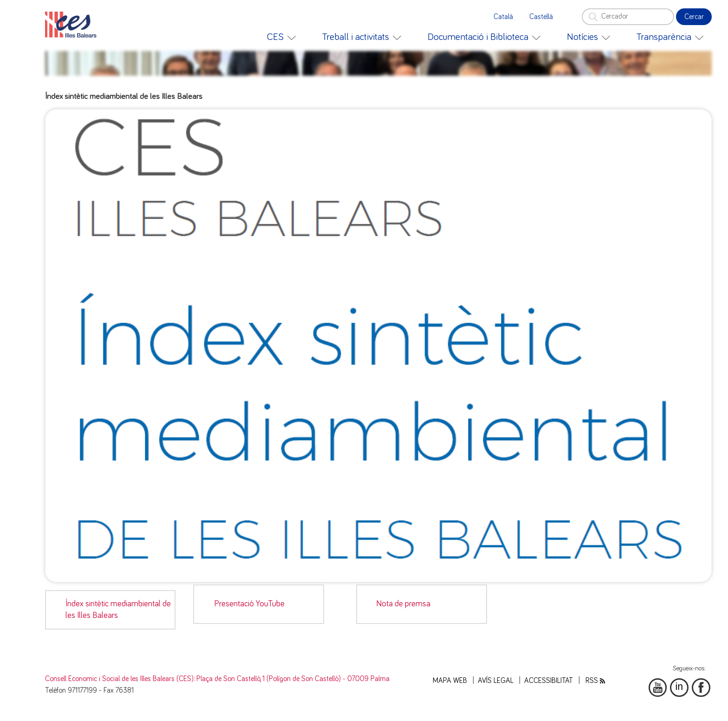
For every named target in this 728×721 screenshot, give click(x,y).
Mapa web (450, 681)
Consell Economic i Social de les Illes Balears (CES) (119, 679)
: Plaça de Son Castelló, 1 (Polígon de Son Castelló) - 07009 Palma (292, 679)
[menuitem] (281, 37)
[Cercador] (628, 17)
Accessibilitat (549, 681)
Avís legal (496, 681)
